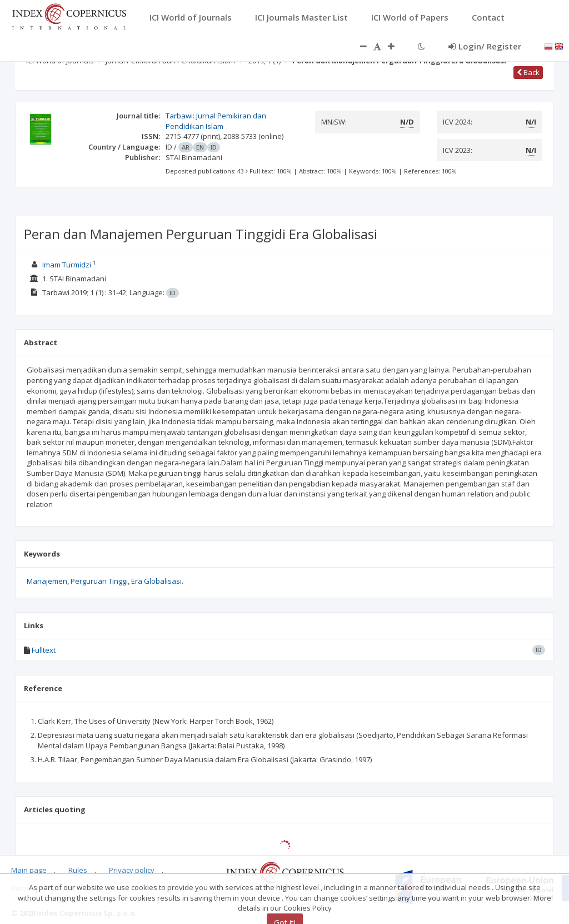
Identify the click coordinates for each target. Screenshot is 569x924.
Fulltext (44, 650)
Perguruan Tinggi (99, 581)
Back (528, 72)
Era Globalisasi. (157, 581)
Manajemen (47, 581)
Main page (29, 870)
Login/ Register (485, 46)
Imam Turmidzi (67, 265)
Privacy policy (132, 870)
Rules (78, 870)
